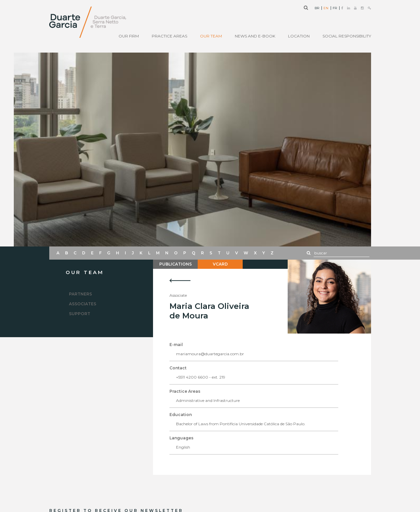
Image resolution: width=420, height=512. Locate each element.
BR (317, 8)
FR (335, 8)
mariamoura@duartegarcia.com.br (210, 354)
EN (326, 8)
